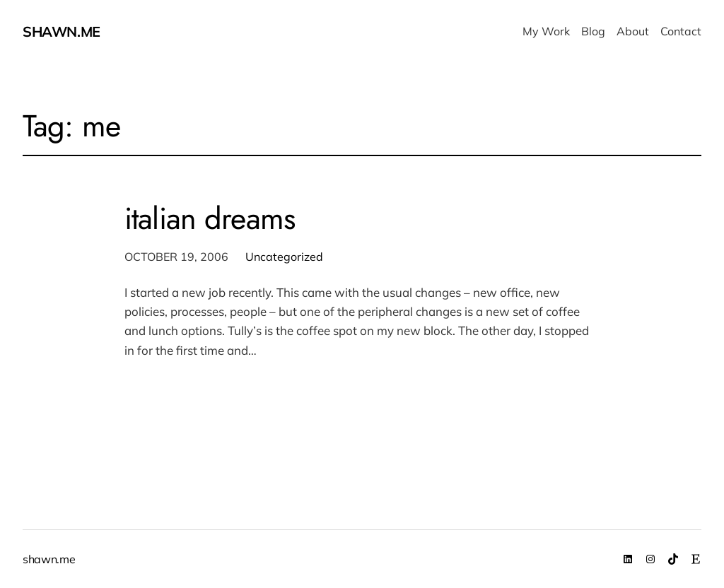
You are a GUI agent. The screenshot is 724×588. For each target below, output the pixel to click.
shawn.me (62, 31)
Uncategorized (284, 257)
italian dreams (210, 219)
